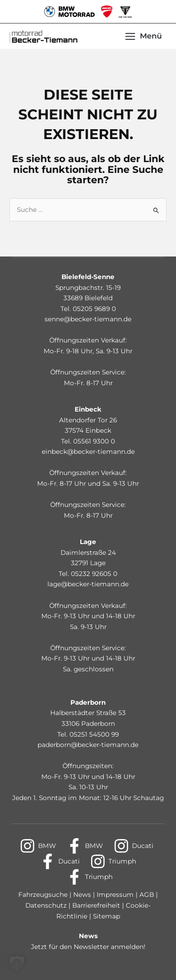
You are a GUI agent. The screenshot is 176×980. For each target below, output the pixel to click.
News (82, 894)
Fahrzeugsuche (43, 894)
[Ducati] (133, 846)
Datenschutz (47, 905)
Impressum (115, 894)
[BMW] (38, 846)
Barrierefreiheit (97, 905)
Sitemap (107, 916)
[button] (17, 963)
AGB (146, 894)
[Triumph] (113, 861)
